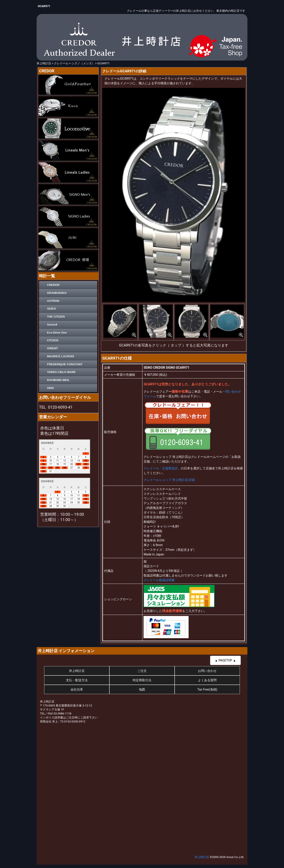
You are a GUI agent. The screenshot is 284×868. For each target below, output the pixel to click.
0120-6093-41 (60, 407)
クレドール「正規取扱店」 (162, 468)
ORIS (51, 388)
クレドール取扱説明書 (159, 580)
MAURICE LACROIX (61, 356)
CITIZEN (53, 340)
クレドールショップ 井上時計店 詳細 (169, 480)
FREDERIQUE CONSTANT (65, 364)
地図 (142, 689)
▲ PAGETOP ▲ (225, 660)
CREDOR (53, 285)
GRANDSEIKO (57, 293)
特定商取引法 (142, 680)
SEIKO (51, 309)
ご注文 (142, 671)
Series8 (52, 325)
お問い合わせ (207, 671)
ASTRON (53, 301)
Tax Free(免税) (207, 689)
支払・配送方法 (77, 680)
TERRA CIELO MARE (61, 372)
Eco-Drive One (57, 333)
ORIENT (52, 348)
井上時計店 (77, 671)
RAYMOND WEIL (58, 380)
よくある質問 (207, 680)
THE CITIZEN (56, 317)
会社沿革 (77, 689)
